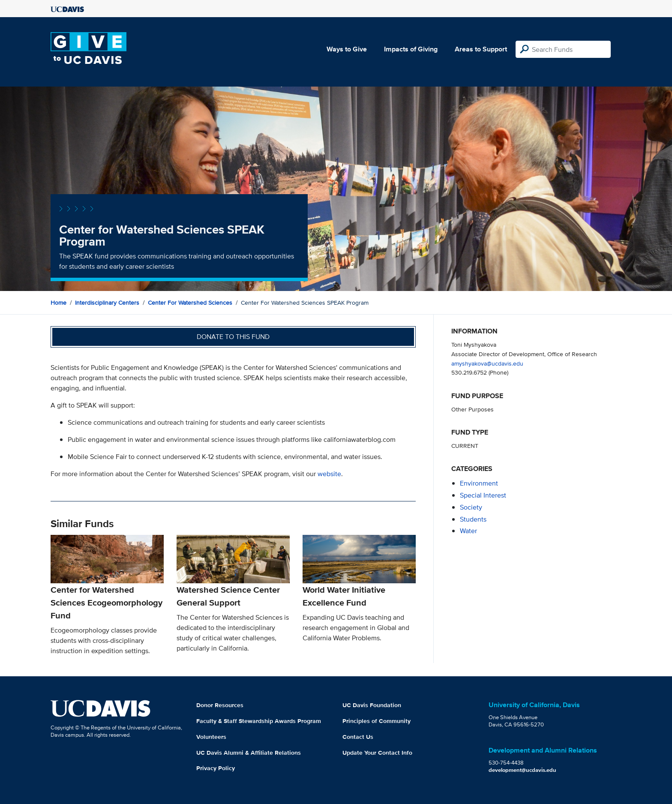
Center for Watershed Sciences (190, 303)
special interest (483, 495)
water (468, 531)
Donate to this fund (233, 337)
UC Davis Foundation (372, 705)
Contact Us (358, 737)
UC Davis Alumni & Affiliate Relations (249, 753)
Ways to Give (347, 49)
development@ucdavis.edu (522, 770)
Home (58, 303)
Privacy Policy (216, 768)
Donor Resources (220, 705)
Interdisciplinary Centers (107, 303)
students (473, 519)
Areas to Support (481, 49)
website (329, 474)
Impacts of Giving (411, 49)
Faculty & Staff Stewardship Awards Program (259, 721)
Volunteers (211, 737)
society (471, 507)
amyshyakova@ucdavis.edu (487, 363)
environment (479, 483)
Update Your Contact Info (377, 753)
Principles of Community (376, 721)
